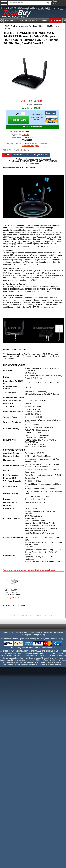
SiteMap (42, 635)
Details (7, 155)
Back (13, 26)
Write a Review (22, 150)
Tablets (44, 20)
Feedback (40, 632)
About (3, 632)
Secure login (59, 632)
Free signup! (26, 635)
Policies (49, 632)
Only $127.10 (13, 598)
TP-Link (7, 28)
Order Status (32, 9)
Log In (41, 9)
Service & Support (26, 632)
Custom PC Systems (28, 20)
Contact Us (12, 632)
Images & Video (41, 155)
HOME (6, 26)
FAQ (35, 635)
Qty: (18, 114)
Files (28, 155)
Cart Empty (58, 9)
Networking (56, 20)
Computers (10, 20)
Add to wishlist (9, 150)
